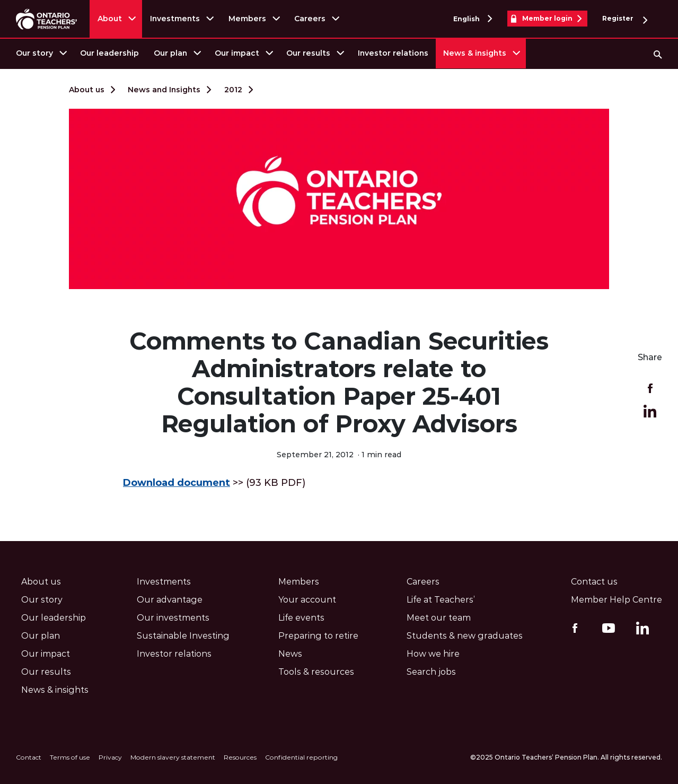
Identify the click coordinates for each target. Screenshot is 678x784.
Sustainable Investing (183, 636)
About (110, 19)
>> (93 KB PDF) (214, 483)
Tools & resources (316, 672)
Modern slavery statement (173, 757)
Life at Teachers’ (441, 600)
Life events (301, 618)
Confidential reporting (301, 757)
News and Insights (164, 90)
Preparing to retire (318, 636)
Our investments (173, 618)
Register (625, 19)
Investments (175, 19)
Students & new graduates (465, 636)
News (290, 654)
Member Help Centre (617, 600)
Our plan (170, 53)
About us (87, 90)
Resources (240, 757)
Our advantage (170, 600)
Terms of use (70, 757)
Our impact (237, 53)
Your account (307, 600)
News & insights (475, 53)
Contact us (594, 582)
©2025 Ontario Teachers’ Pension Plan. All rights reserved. (566, 757)
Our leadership (109, 53)
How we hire (433, 654)
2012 (233, 90)
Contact (29, 757)
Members (247, 19)
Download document (177, 483)
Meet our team (439, 618)
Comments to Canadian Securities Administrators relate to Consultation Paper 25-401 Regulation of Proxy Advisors (339, 382)
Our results (308, 53)
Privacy (110, 757)
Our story (34, 53)
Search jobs (431, 672)
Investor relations (393, 53)
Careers (310, 19)
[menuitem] (41, 53)
